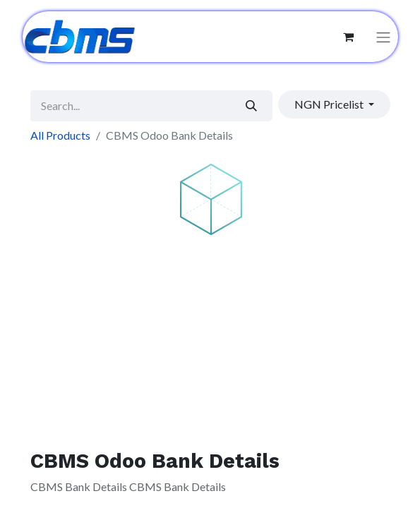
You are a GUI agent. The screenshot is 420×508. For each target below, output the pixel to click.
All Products (60, 135)
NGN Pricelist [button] (330, 104)
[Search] (251, 106)
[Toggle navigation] (383, 37)
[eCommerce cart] (349, 37)
